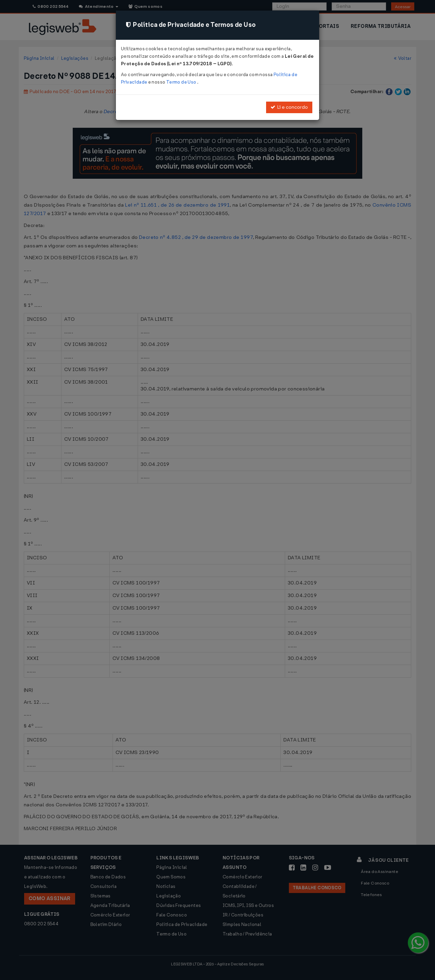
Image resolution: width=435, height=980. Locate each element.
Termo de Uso (182, 82)
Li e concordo (289, 107)
